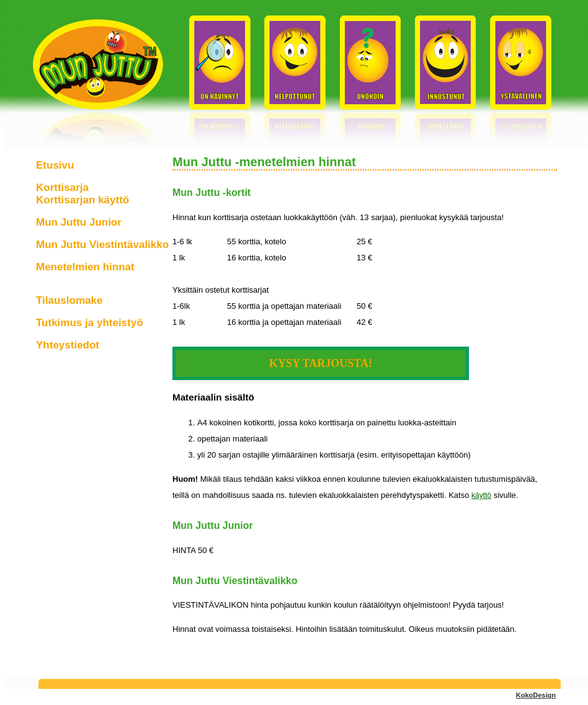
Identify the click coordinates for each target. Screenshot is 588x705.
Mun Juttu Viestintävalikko (102, 245)
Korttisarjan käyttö (82, 200)
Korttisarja (62, 188)
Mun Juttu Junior (79, 222)
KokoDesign (536, 695)
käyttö (481, 495)
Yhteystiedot (68, 345)
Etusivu (55, 165)
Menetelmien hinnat (85, 267)
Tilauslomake (69, 300)
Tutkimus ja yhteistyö (90, 323)
